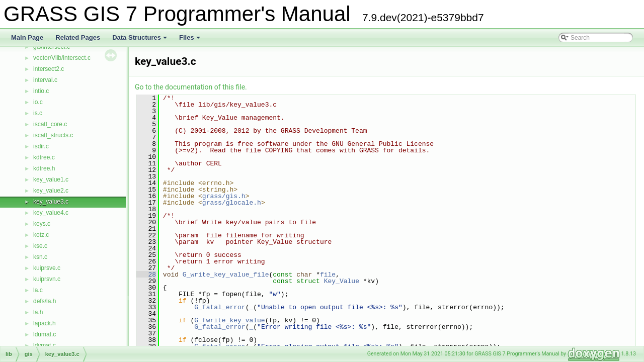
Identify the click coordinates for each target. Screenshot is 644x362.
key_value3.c (51, 202)
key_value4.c (51, 213)
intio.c (41, 91)
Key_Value (342, 281)
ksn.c (40, 257)
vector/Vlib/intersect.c (62, 58)
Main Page (27, 37)
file (328, 275)
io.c (38, 102)
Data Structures (140, 40)
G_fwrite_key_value (229, 320)
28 (146, 275)
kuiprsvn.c (47, 279)
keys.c (42, 224)
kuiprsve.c (47, 268)
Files (190, 40)
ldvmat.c (45, 345)
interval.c (45, 80)
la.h (38, 312)
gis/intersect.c (52, 47)
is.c (38, 113)
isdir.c (41, 146)
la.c (38, 290)
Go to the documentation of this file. (191, 87)
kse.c (40, 246)
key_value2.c (51, 191)
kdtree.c (44, 157)
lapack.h (45, 323)
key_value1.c (51, 179)
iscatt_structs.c (53, 135)
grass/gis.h (224, 196)
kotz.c (41, 235)
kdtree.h (44, 168)
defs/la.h (45, 301)
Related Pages (78, 37)
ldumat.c (45, 334)
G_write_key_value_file (226, 275)
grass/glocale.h (232, 203)
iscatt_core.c (50, 124)
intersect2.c (49, 69)
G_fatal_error (220, 307)
